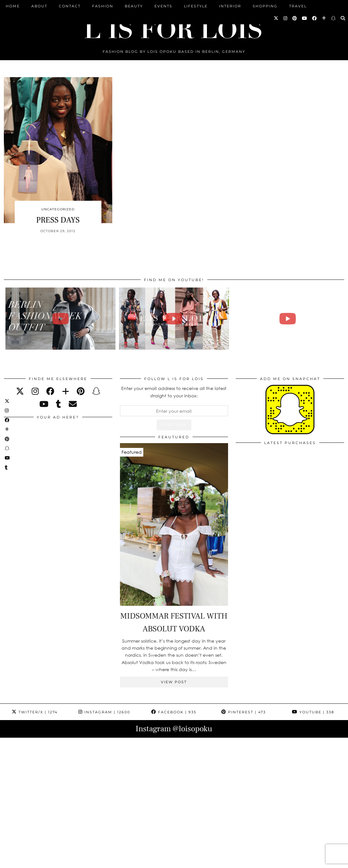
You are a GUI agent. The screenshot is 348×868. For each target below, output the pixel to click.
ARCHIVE (120, 861)
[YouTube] (305, 18)
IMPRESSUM (172, 861)
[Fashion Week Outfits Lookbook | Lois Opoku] (174, 319)
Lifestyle (196, 6)
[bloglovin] (66, 391)
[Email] (73, 404)
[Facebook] (315, 18)
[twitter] (20, 391)
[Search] (343, 18)
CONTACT (70, 6)
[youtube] (44, 404)
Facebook (174, 712)
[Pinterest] (295, 18)
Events (163, 6)
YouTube (313, 712)
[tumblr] (59, 404)
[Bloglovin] (324, 18)
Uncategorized (58, 209)
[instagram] (35, 391)
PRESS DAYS (58, 220)
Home (13, 6)
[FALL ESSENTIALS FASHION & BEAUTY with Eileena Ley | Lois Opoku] (288, 319)
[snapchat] (96, 391)
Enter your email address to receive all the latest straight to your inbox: (174, 392)
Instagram (104, 712)
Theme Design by (316, 861)
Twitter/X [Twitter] (35, 712)
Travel (298, 6)
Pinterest (244, 712)
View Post (174, 682)
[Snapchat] (334, 18)
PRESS (144, 861)
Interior (230, 6)
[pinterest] (81, 391)
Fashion (103, 6)
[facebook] (50, 391)
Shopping (265, 6)
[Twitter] (276, 18)
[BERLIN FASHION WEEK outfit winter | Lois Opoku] (60, 319)
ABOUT (39, 6)
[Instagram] (286, 18)
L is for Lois (36, 861)
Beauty (134, 6)
